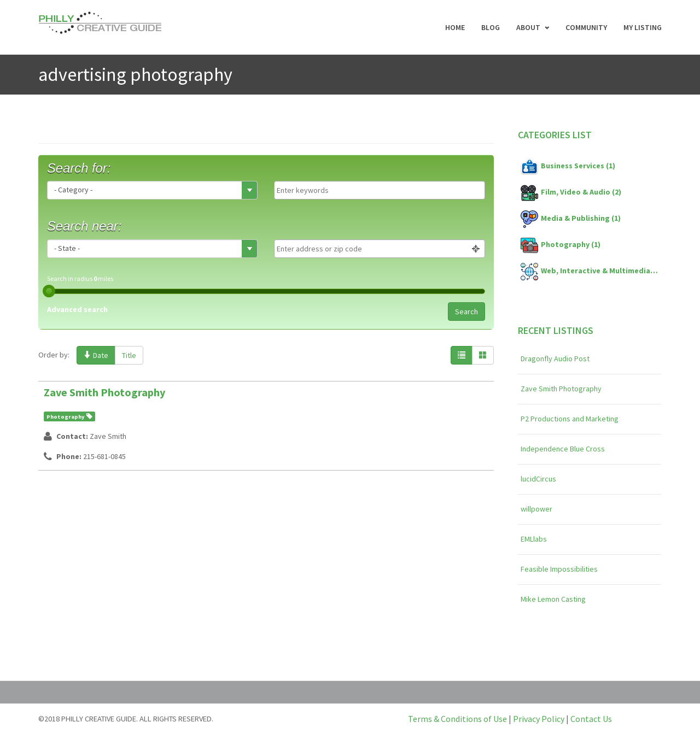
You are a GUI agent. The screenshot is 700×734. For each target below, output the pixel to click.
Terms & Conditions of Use (457, 719)
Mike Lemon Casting (553, 599)
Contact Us (591, 719)
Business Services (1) (568, 167)
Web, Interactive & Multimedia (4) (590, 272)
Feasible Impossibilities (559, 569)
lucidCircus (538, 479)
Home (455, 27)
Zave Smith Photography (104, 392)
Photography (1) (561, 245)
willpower (536, 509)
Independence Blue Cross (563, 449)
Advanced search (77, 309)
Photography (65, 417)
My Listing (643, 27)
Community (586, 27)
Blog (491, 27)
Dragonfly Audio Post (555, 359)
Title (129, 355)
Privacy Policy (539, 719)
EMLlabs (534, 539)
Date (96, 355)
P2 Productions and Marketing (570, 419)
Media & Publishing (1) (571, 219)
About (528, 27)
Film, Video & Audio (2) (571, 193)
